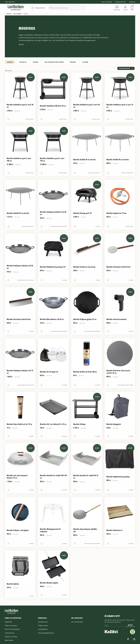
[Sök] (67, 8)
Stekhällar (23, 62)
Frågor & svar (43, 625)
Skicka (130, 625)
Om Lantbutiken (77, 622)
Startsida (9, 14)
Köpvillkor (9, 622)
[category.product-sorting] (126, 68)
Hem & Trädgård (17, 14)
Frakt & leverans (107, 2)
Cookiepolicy (43, 629)
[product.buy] (8, 119)
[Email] (115, 625)
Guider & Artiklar (120, 2)
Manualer (132, 2)
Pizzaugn (36, 62)
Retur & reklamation (12, 629)
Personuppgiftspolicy (46, 633)
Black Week (9, 640)
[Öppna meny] (38, 8)
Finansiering (9, 633)
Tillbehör (85, 62)
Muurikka (10, 62)
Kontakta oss (43, 622)
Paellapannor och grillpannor (54, 62)
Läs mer (21, 44)
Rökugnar (73, 62)
